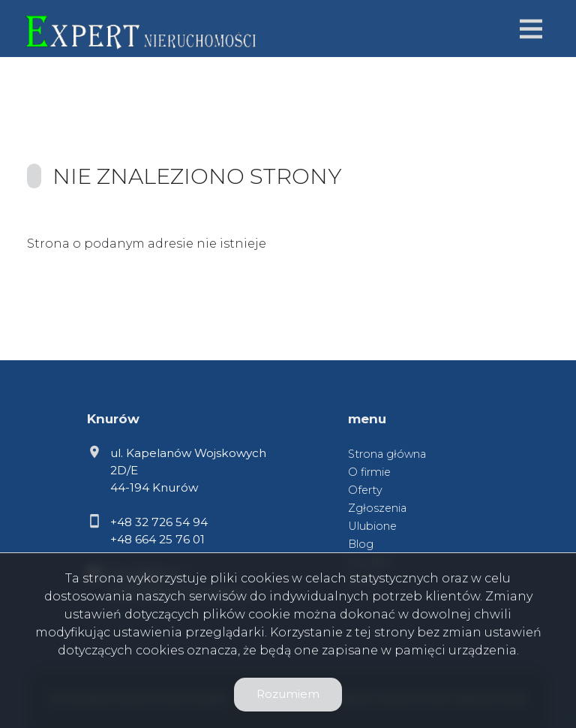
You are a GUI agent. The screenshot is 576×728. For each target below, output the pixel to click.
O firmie (369, 472)
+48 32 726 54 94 (159, 522)
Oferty (365, 490)
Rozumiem (288, 694)
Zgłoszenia (377, 508)
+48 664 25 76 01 (157, 539)
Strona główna (387, 454)
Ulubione (372, 526)
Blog (361, 544)
